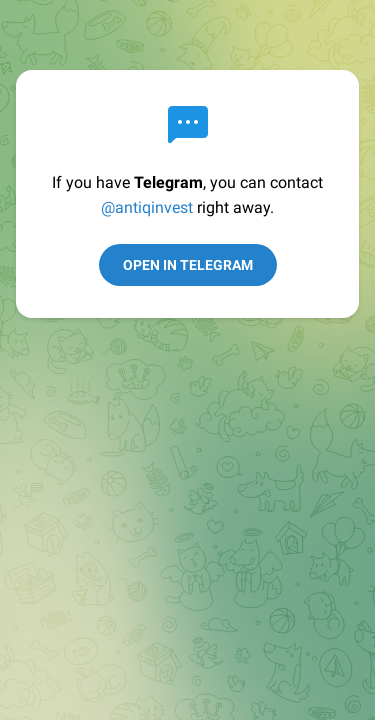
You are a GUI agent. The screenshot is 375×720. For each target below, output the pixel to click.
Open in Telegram (188, 265)
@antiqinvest (147, 207)
